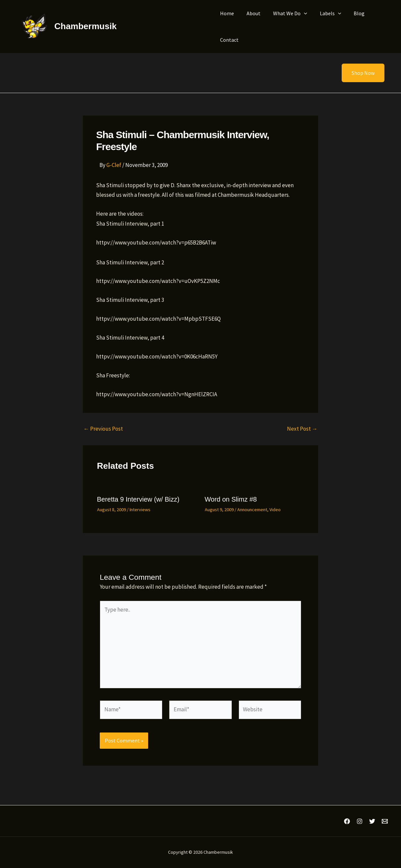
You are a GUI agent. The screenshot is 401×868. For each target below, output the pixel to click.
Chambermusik (86, 26)
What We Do (285, 13)
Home (226, 13)
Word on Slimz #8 (231, 499)
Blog (350, 13)
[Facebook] (347, 821)
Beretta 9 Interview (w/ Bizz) (138, 499)
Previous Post (103, 429)
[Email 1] (385, 821)
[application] (299, 13)
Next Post (302, 429)
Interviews (140, 510)
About (251, 13)
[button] (359, 73)
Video (275, 510)
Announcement (252, 510)
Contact (228, 40)
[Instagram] (360, 821)
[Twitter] (372, 821)
